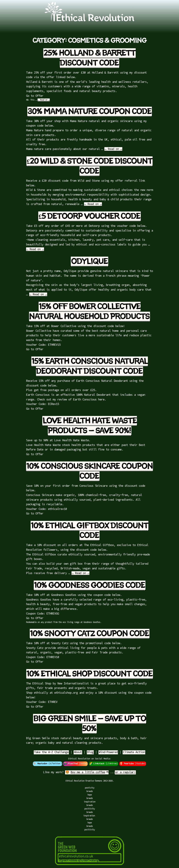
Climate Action (134, 752)
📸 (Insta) (75, 764)
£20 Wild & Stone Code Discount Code (90, 166)
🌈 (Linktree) (104, 764)
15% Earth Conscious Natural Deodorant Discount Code (90, 366)
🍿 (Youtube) (133, 764)
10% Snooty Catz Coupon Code (90, 634)
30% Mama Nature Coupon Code (90, 112)
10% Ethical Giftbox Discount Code (90, 531)
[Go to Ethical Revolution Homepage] (89, 20)
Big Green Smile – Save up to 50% (90, 724)
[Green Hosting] (90, 866)
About (78, 752)
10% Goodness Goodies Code (90, 585)
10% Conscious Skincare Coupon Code (90, 471)
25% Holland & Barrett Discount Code (90, 58)
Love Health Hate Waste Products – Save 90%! (90, 426)
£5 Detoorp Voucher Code (89, 216)
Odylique (89, 261)
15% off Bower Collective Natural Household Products (89, 312)
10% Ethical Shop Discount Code (90, 674)
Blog (90, 752)
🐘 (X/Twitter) (47, 764)
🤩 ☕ (87, 772)
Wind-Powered (108, 752)
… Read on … (44, 100)
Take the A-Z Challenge (51, 752)
